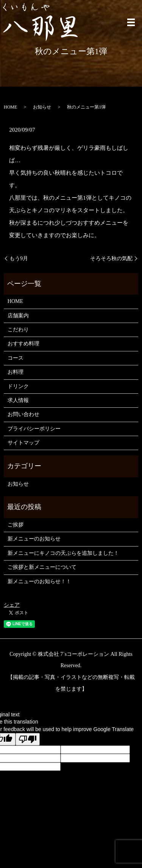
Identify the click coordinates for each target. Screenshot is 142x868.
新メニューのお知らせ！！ (39, 582)
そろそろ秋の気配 (111, 259)
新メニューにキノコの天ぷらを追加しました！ (63, 553)
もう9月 (19, 259)
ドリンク (18, 386)
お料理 (16, 372)
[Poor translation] (28, 739)
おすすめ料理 (23, 344)
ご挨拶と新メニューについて (42, 567)
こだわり (18, 330)
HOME (10, 107)
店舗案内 (18, 316)
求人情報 (18, 400)
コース (16, 358)
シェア (12, 605)
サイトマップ (23, 443)
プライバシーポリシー (34, 429)
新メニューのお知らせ (34, 539)
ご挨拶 (16, 525)
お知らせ (42, 107)
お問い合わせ (23, 414)
